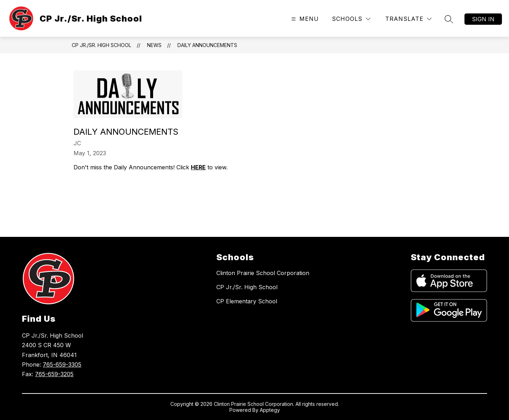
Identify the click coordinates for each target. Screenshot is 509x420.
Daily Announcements (207, 45)
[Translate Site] (408, 19)
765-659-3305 (62, 364)
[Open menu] (304, 19)
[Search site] (449, 19)
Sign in (483, 19)
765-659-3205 (54, 374)
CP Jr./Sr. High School (101, 45)
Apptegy (270, 410)
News (154, 45)
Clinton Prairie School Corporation (263, 273)
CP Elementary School (247, 301)
